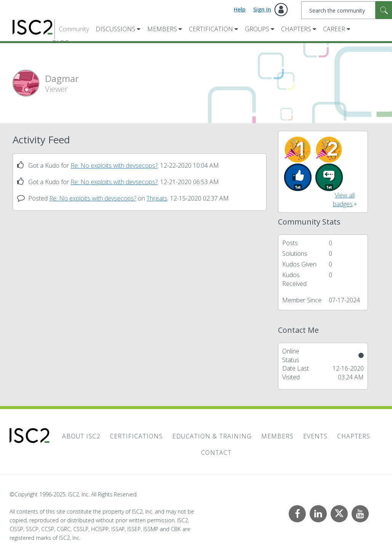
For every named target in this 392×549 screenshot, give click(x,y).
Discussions (116, 29)
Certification (211, 29)
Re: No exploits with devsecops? (114, 165)
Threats (157, 198)
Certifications (136, 436)
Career (334, 29)
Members (162, 29)
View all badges (344, 200)
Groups (257, 29)
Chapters (296, 29)
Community (74, 29)
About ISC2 (81, 436)
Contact (216, 453)
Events (315, 436)
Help (240, 9)
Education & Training (212, 436)
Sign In (262, 9)
